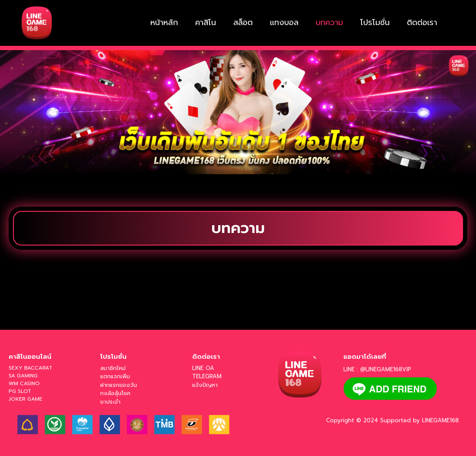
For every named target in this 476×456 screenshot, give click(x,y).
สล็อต (243, 22)
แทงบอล (284, 22)
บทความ (329, 22)
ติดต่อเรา (422, 22)
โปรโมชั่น (375, 22)
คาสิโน (206, 22)
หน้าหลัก (164, 22)
